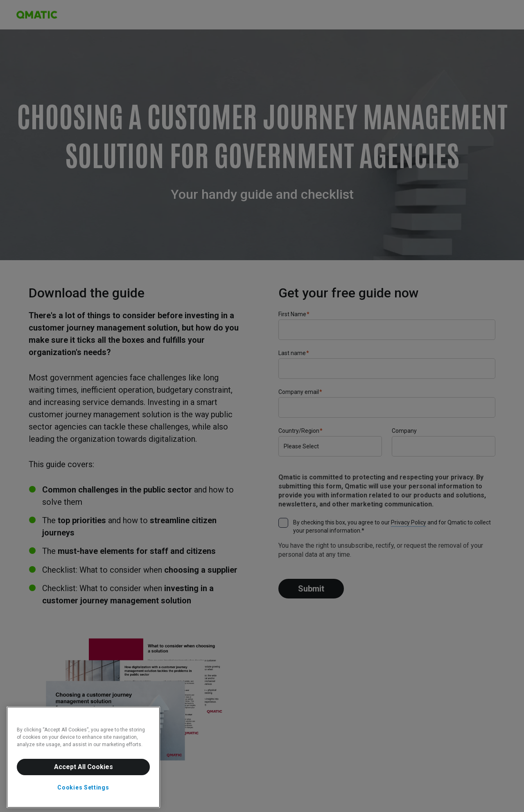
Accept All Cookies (84, 767)
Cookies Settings (83, 787)
